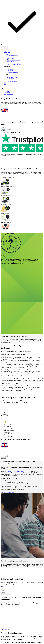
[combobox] (22, 44)
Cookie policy (24, 596)
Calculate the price (20, 468)
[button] (1, 176)
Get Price (22, 51)
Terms (33, 596)
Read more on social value (10, 384)
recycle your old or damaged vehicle (18, 353)
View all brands (22, 510)
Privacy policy (13, 596)
